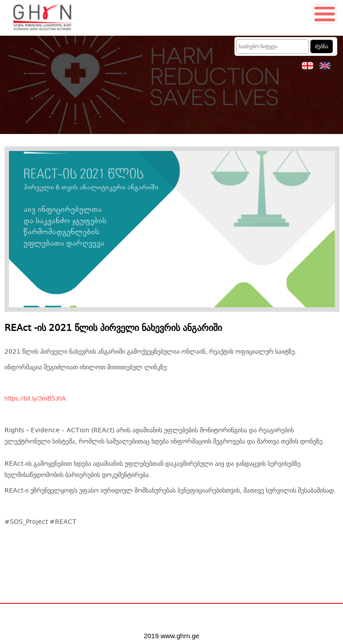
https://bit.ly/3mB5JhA (35, 399)
